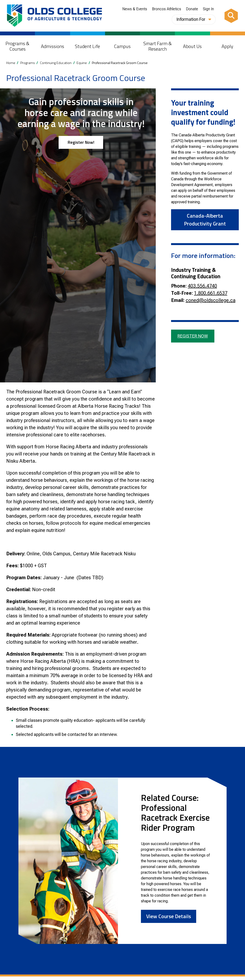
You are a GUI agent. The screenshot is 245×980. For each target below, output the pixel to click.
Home (11, 63)
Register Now (193, 336)
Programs (28, 63)
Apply (227, 46)
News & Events (135, 9)
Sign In (208, 9)
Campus (122, 46)
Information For (194, 19)
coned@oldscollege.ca (211, 300)
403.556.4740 (202, 286)
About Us (192, 46)
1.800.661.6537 (211, 293)
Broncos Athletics (167, 9)
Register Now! (81, 142)
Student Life (87, 46)
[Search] (231, 16)
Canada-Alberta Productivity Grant (205, 220)
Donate (192, 9)
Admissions (53, 46)
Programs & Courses (17, 46)
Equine (82, 63)
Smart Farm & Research (158, 46)
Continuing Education (56, 63)
